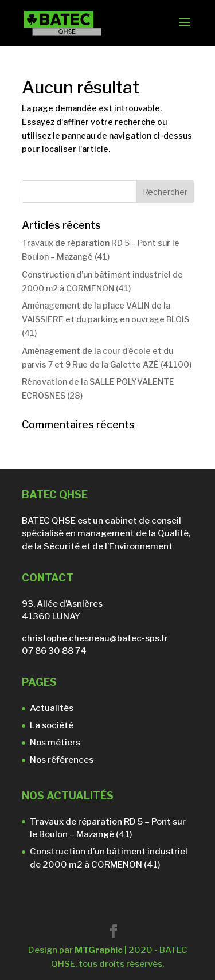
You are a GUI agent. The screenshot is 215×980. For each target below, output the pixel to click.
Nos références (62, 760)
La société (52, 725)
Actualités (52, 708)
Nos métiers (55, 743)
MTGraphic (99, 950)
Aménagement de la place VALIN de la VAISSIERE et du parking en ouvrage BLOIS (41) (105, 319)
